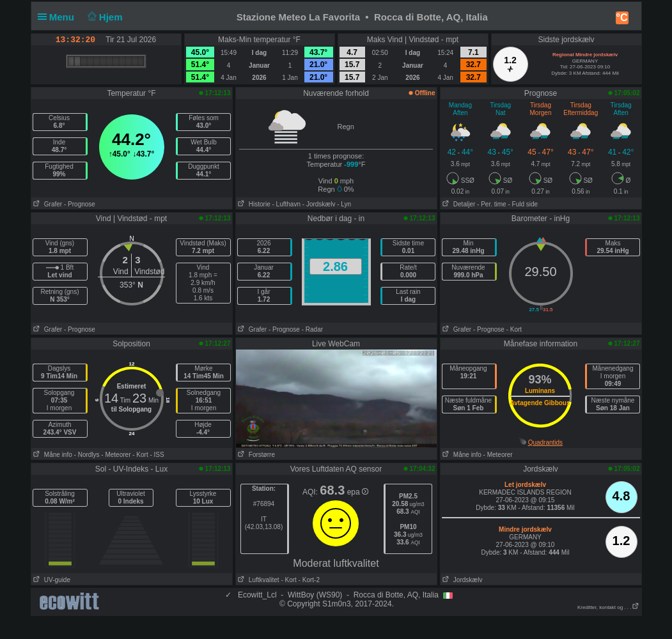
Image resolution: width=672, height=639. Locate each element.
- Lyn (344, 204)
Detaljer (458, 204)
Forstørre (255, 455)
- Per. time (492, 204)
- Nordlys (87, 455)
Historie (253, 204)
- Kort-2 (308, 580)
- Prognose (80, 204)
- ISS (157, 455)
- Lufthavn (286, 204)
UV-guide (51, 580)
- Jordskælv (319, 204)
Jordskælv (462, 580)
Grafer (47, 204)
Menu (59, 17)
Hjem (104, 17)
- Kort (514, 329)
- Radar (312, 329)
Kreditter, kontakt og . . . (608, 607)
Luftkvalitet (258, 580)
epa (358, 492)
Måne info (52, 455)
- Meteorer (116, 455)
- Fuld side (523, 204)
